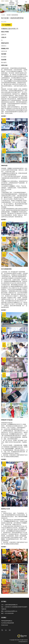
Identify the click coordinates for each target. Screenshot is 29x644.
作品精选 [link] (3, 15)
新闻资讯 (12, 3)
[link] (12, 15)
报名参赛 (12, 4)
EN (26, 2)
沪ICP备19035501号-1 (23, 642)
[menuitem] (11, 1)
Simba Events (5, 625)
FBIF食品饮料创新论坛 (7, 621)
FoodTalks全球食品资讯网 (8, 623)
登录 (17, 4)
